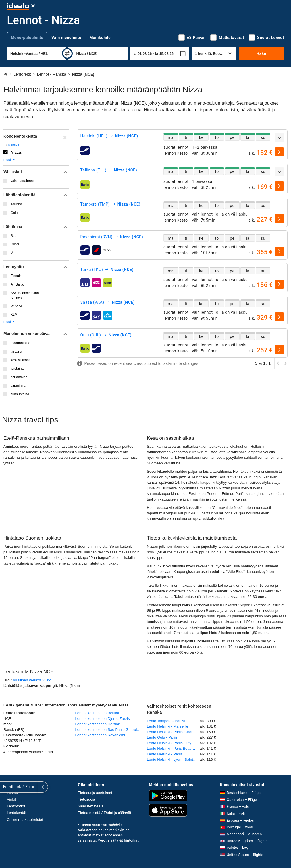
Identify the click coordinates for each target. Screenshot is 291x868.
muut (9, 160)
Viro (13, 253)
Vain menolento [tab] (66, 38)
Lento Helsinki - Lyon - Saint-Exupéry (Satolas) (173, 759)
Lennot (13, 793)
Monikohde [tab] (100, 38)
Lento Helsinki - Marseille (168, 726)
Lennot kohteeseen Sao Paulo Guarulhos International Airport (110, 730)
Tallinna (16, 204)
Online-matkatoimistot (25, 820)
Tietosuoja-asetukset (95, 793)
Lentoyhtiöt (16, 806)
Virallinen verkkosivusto (32, 680)
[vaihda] (67, 53)
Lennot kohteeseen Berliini (97, 713)
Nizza (16, 152)
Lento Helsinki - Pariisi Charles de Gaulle (173, 732)
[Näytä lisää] (279, 138)
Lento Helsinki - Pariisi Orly (169, 743)
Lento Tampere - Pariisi (166, 721)
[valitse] (279, 152)
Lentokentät (17, 813)
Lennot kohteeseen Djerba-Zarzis (103, 719)
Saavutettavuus (91, 806)
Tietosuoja (87, 799)
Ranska (13, 145)
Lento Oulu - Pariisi (163, 737)
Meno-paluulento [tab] (27, 38)
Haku (261, 53)
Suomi (15, 236)
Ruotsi (15, 244)
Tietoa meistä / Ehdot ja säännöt (105, 813)
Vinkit (12, 799)
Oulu (14, 213)
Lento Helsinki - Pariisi (165, 754)
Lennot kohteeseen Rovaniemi (100, 735)
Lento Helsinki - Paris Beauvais (172, 748)
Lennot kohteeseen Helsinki (98, 724)
